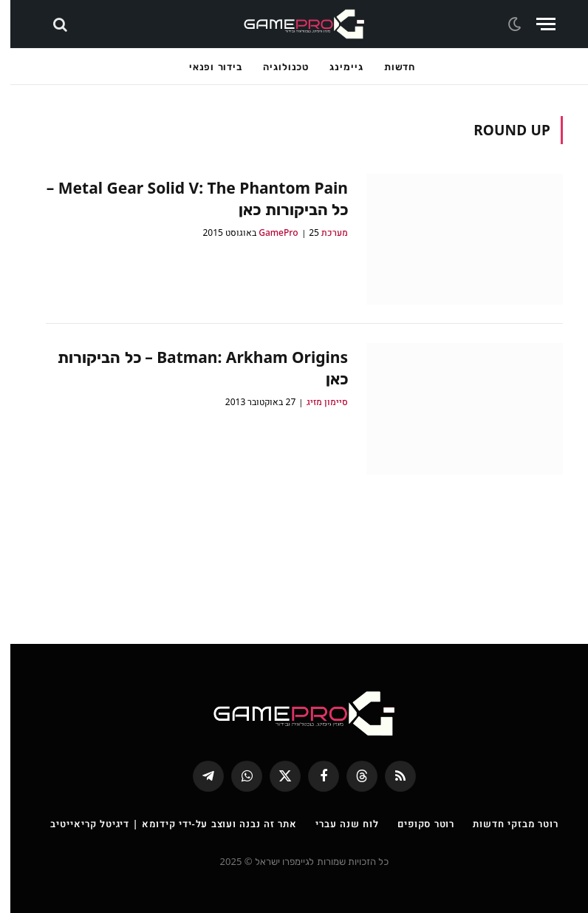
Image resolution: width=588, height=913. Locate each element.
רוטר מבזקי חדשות (505, 824)
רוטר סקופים (416, 824)
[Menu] (536, 24)
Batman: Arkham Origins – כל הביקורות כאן (192, 368)
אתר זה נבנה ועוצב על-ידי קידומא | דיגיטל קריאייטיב (163, 824)
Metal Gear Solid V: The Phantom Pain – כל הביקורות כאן (187, 198)
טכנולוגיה (276, 67)
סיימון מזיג (317, 402)
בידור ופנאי (205, 67)
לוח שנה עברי (337, 824)
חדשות (390, 67)
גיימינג (336, 67)
